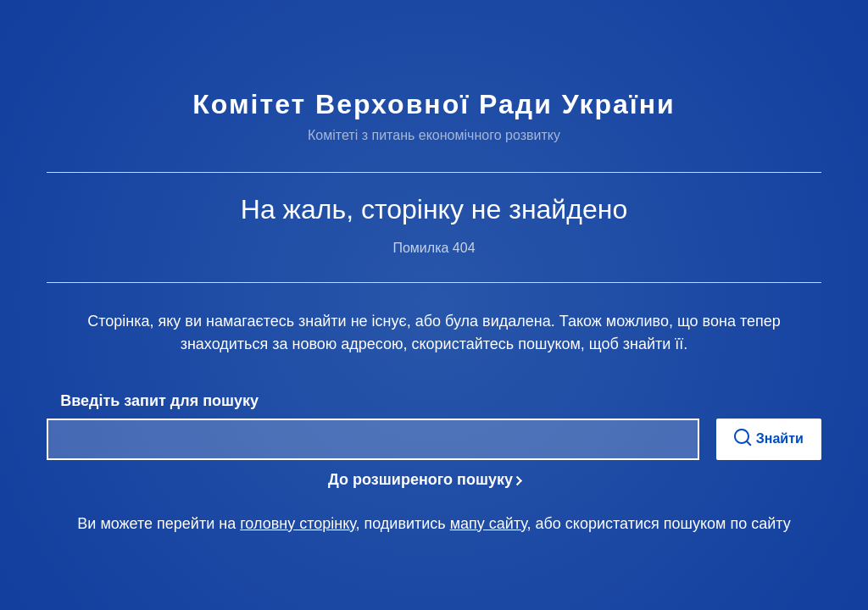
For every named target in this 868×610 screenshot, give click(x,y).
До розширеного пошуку (420, 480)
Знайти (769, 438)
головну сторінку (298, 524)
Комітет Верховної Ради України (434, 104)
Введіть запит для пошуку (159, 401)
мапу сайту (489, 524)
